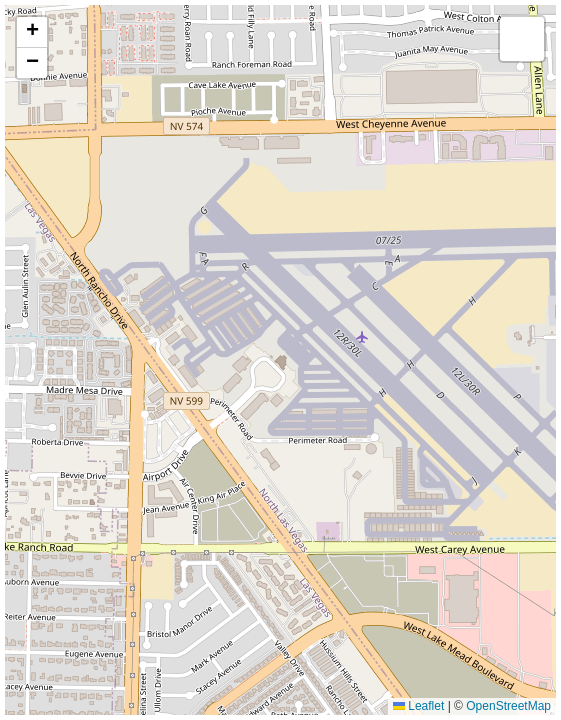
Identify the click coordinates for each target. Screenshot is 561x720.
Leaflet (418, 706)
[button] (32, 32)
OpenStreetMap (508, 706)
